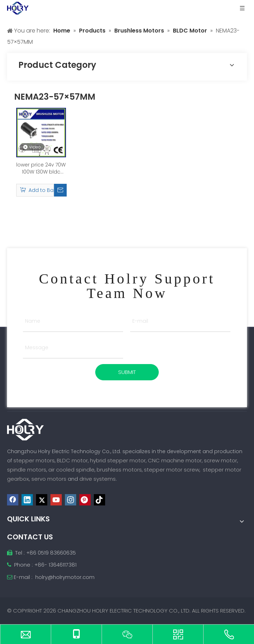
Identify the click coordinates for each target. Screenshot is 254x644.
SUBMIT (127, 372)
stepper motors (34, 460)
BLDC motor (72, 460)
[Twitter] (42, 500)
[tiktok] (99, 500)
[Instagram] (71, 500)
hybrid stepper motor (118, 460)
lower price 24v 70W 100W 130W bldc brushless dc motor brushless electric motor (41, 168)
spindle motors (27, 470)
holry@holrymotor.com (65, 577)
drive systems (98, 479)
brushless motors (119, 470)
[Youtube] (56, 500)
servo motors (50, 479)
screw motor (220, 460)
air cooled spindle (71, 470)
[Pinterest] (85, 500)
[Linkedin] (27, 500)
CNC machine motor (175, 460)
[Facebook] (13, 500)
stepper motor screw (172, 470)
